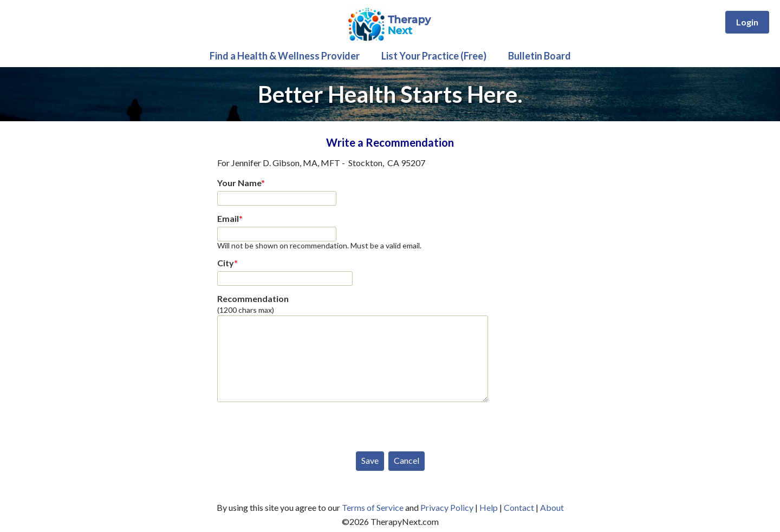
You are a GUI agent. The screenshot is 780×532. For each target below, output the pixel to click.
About (552, 507)
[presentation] (300, 424)
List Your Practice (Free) (434, 56)
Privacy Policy (447, 507)
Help (489, 507)
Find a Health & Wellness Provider (285, 56)
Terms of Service (373, 507)
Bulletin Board (539, 56)
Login (747, 22)
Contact (519, 507)
